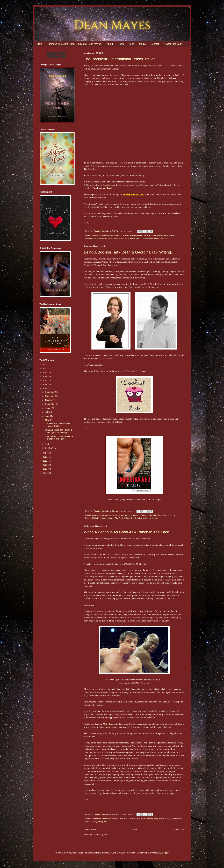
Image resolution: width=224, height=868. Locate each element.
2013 (45, 457)
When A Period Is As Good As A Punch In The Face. (127, 532)
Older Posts (178, 830)
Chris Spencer (126, 235)
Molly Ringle (109, 724)
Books (121, 44)
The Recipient (147, 238)
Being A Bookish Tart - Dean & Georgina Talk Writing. (128, 252)
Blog (132, 44)
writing (146, 518)
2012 (45, 461)
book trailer (114, 235)
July (47, 412)
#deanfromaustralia (110, 515)
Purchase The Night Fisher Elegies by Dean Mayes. (74, 44)
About (110, 44)
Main (39, 44)
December (50, 392)
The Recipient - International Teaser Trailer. (120, 59)
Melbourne (90, 238)
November (50, 396)
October (49, 400)
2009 (45, 473)
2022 (45, 365)
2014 (45, 453)
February (49, 448)
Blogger (165, 853)
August (49, 408)
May (47, 420)
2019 (45, 373)
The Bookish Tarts (122, 518)
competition (137, 235)
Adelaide (105, 235)
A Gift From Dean (173, 44)
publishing (110, 518)
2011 (45, 465)
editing (150, 818)
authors (115, 818)
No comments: (127, 231)
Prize (121, 238)
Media (142, 44)
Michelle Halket (101, 238)
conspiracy (147, 235)
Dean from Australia (149, 515)
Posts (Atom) (102, 835)
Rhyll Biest (117, 422)
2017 (45, 381)
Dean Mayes (158, 235)
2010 (45, 469)
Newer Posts (91, 830)
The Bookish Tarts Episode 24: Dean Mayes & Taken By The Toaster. (115, 371)
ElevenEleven (169, 235)
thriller (156, 238)
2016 (45, 385)
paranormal (113, 238)
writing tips (154, 518)
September (50, 404)
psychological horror (132, 238)
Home (135, 830)
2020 (45, 369)
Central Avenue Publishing (129, 515)
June (48, 416)
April (47, 444)
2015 (45, 389)
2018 (45, 377)
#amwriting (96, 235)
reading (168, 818)
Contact (155, 44)
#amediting (96, 818)
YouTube (163, 238)
